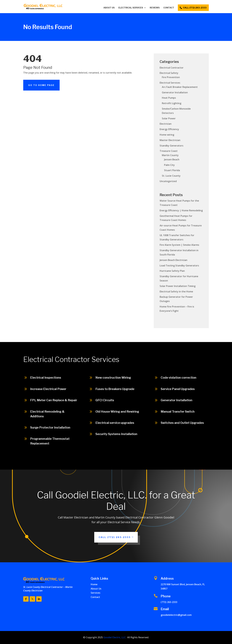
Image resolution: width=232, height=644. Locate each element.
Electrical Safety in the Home (176, 292)
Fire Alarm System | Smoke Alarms (179, 245)
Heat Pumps (169, 98)
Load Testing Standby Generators (179, 266)
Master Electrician (170, 140)
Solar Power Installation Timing (178, 286)
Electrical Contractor (172, 68)
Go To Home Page (41, 85)
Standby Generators (171, 146)
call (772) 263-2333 (195, 8)
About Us (109, 8)
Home (94, 584)
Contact (169, 8)
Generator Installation (175, 92)
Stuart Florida (172, 170)
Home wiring (167, 135)
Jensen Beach (172, 159)
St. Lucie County (171, 176)
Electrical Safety (169, 73)
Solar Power (169, 118)
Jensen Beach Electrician (173, 260)
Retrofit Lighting (172, 103)
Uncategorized (168, 181)
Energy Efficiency (169, 129)
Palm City (169, 165)
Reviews (155, 8)
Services (96, 593)
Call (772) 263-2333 (213, 463)
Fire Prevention (171, 77)
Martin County (170, 155)
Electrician (166, 124)
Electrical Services (131, 8)
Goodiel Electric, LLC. (114, 637)
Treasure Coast (169, 151)
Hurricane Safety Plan (172, 271)
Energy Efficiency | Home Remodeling (181, 210)
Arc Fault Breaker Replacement (180, 87)
